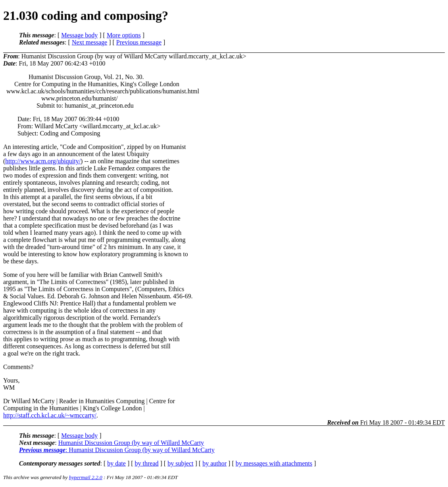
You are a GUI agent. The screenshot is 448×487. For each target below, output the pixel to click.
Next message (89, 42)
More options (124, 35)
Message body (79, 35)
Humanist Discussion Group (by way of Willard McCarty (131, 443)
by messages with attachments (274, 463)
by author (214, 463)
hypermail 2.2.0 (86, 477)
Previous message (139, 42)
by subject (180, 463)
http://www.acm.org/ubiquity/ (43, 161)
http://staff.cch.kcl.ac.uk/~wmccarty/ (50, 415)
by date (116, 463)
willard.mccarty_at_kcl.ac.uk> (207, 56)
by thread (147, 463)
